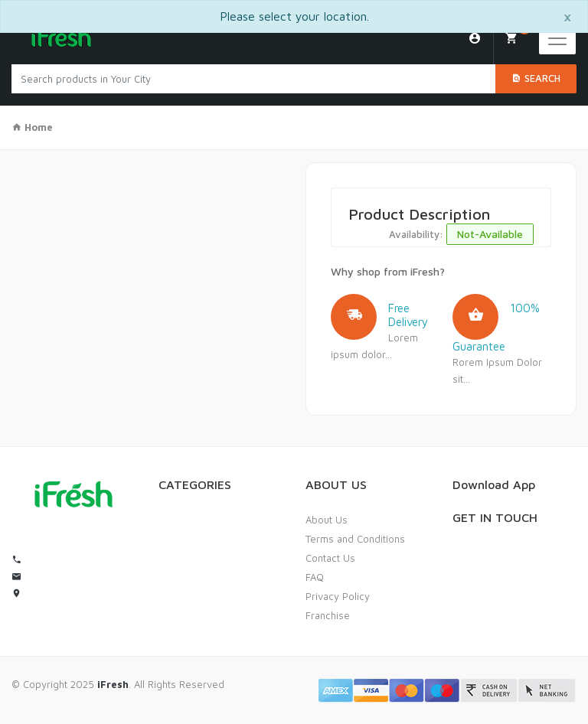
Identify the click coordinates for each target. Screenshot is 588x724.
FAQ (315, 577)
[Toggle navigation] (557, 38)
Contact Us (330, 558)
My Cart (518, 33)
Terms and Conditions (355, 539)
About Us (327, 520)
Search (536, 78)
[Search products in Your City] (253, 79)
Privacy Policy (338, 596)
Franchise (328, 615)
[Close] (567, 16)
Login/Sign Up (475, 38)
